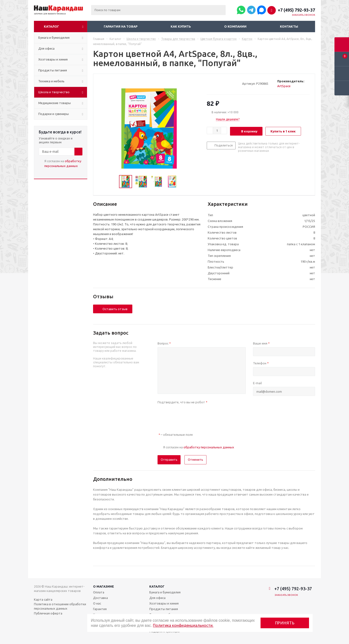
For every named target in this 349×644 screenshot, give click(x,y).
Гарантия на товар (121, 26)
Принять (285, 623)
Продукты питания (164, 609)
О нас (97, 603)
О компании (235, 26)
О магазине (103, 586)
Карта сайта (43, 599)
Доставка (100, 598)
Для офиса (157, 598)
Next (184, 182)
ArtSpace (284, 86)
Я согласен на (63, 163)
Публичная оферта (48, 613)
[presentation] (194, 415)
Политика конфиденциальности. (183, 625)
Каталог (52, 26)
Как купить (181, 26)
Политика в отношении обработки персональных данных (60, 606)
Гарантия (100, 609)
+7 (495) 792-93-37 (296, 10)
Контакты (289, 26)
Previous (113, 182)
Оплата (99, 592)
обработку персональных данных (209, 447)
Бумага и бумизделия (165, 592)
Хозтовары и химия (164, 603)
